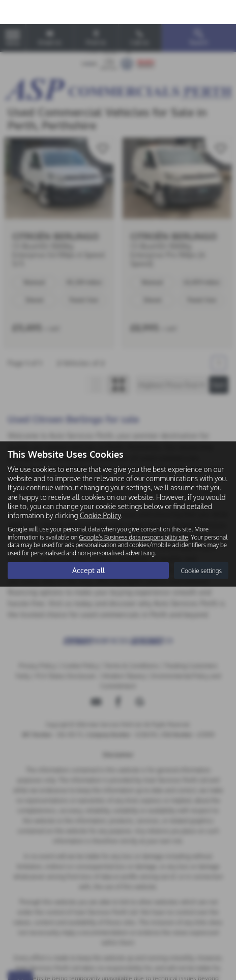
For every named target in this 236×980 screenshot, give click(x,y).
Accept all (88, 546)
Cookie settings (201, 546)
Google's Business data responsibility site (133, 513)
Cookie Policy (100, 492)
